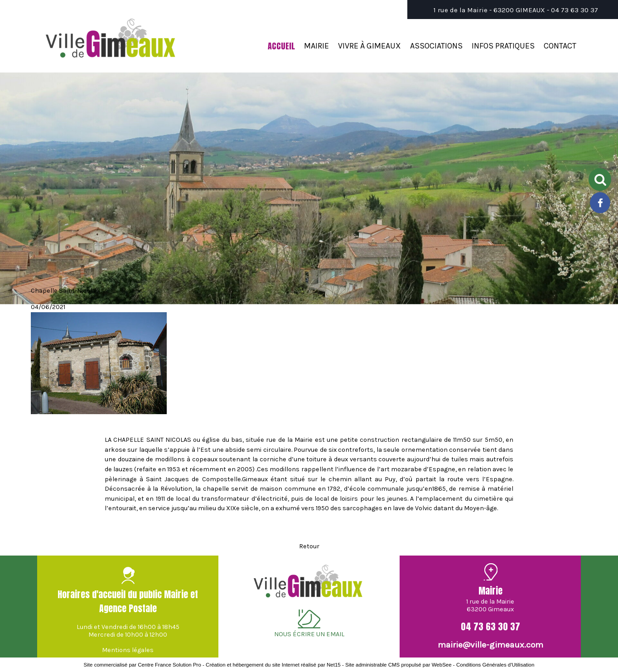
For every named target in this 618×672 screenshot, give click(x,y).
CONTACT (560, 46)
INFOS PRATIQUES (503, 46)
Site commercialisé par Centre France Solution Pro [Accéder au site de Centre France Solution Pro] (142, 665)
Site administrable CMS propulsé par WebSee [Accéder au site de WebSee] (398, 665)
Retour (309, 546)
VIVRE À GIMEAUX (369, 46)
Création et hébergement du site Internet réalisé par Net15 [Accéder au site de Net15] (273, 665)
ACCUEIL (281, 46)
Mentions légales (128, 650)
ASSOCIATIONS (436, 46)
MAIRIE (316, 46)
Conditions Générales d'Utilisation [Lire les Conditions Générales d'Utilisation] (495, 665)
